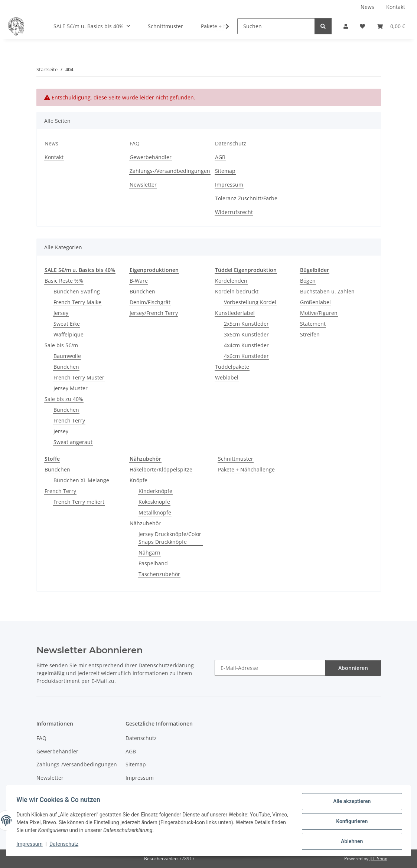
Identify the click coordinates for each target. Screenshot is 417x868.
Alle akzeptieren (350, 803)
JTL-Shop (378, 859)
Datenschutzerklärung (166, 665)
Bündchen (66, 367)
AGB (220, 157)
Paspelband (153, 563)
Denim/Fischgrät (150, 302)
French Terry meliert (79, 502)
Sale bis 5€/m (61, 345)
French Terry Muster (79, 377)
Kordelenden (231, 281)
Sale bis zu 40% (64, 399)
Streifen (310, 334)
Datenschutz (66, 845)
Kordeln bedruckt (237, 291)
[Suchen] (276, 26)
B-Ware (139, 281)
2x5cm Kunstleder (246, 324)
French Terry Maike (77, 302)
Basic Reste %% (64, 281)
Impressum (31, 845)
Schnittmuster (236, 459)
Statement (313, 324)
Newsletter (143, 185)
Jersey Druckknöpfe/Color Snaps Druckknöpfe (170, 538)
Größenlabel (315, 302)
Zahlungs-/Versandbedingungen (170, 171)
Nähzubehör (145, 523)
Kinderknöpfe (155, 491)
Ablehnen (350, 842)
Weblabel (227, 377)
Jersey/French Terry (154, 313)
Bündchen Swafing (77, 291)
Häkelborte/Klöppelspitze (161, 469)
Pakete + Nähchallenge (246, 469)
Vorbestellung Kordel (250, 302)
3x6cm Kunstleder (246, 334)
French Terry (69, 420)
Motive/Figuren (319, 313)
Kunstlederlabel (235, 313)
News (367, 7)
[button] (346, 26)
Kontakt (396, 7)
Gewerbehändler (151, 157)
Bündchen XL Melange (81, 480)
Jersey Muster (71, 388)
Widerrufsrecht (234, 212)
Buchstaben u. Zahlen (327, 291)
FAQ (135, 143)
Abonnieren (353, 668)
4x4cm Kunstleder (246, 345)
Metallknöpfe (155, 512)
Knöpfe (139, 480)
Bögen (308, 281)
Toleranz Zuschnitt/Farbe (246, 198)
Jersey (61, 313)
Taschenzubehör (159, 574)
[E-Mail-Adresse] (270, 668)
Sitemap (225, 171)
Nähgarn (149, 553)
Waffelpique (69, 334)
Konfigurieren (350, 822)
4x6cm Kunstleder (246, 356)
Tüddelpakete (232, 367)
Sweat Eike (67, 324)
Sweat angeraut (73, 442)
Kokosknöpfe (154, 502)
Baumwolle (67, 356)
